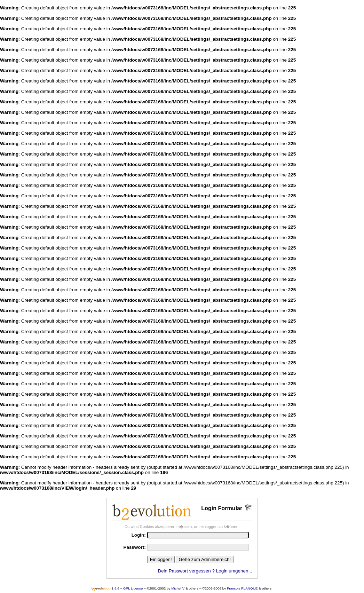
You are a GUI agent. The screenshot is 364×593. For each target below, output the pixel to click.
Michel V (178, 588)
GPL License (133, 588)
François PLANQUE (242, 588)
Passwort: (134, 547)
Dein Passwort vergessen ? (186, 571)
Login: (139, 535)
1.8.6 (105, 588)
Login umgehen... (234, 571)
